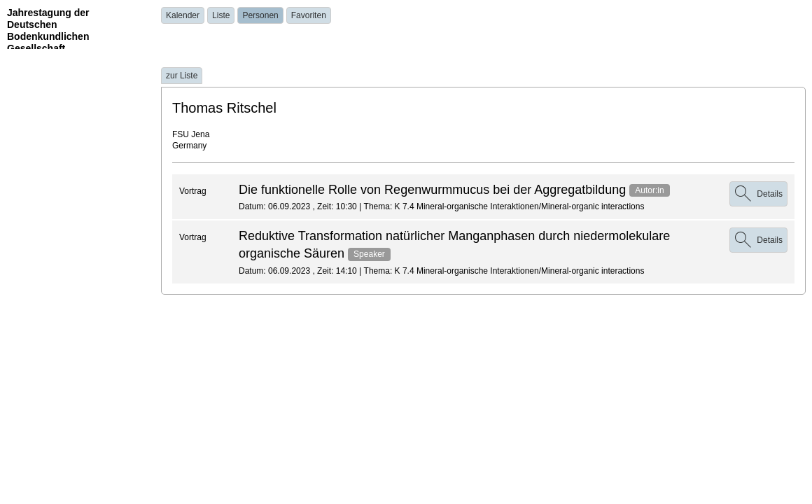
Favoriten (309, 15)
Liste (221, 15)
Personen (260, 15)
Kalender (183, 15)
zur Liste (182, 76)
